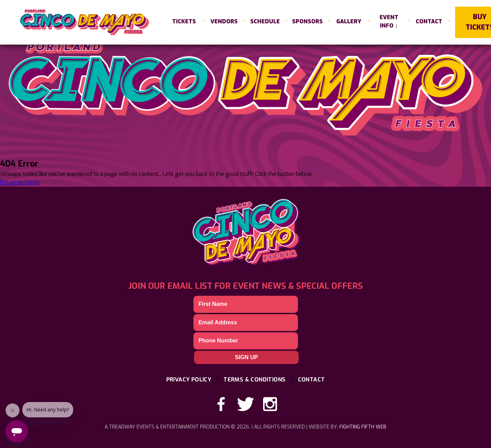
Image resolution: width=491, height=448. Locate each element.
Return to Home (20, 182)
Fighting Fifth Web (363, 427)
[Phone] (246, 341)
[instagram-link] (270, 404)
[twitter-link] (246, 404)
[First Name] (246, 304)
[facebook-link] (221, 404)
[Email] (246, 323)
